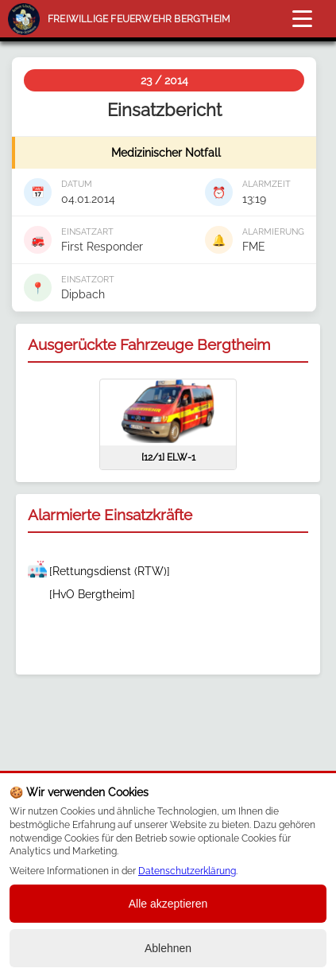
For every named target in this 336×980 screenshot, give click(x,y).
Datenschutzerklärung (187, 871)
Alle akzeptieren (168, 904)
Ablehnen (168, 948)
